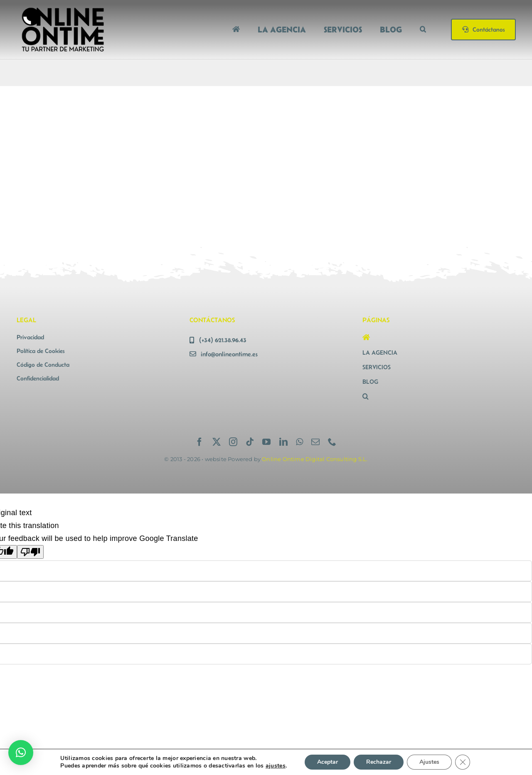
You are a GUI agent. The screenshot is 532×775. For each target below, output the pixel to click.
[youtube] (266, 442)
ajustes (276, 766)
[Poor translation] (30, 552)
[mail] (315, 442)
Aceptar (328, 762)
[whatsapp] (299, 442)
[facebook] (199, 442)
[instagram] (233, 442)
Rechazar (379, 762)
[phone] (332, 442)
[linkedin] (283, 442)
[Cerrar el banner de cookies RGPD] (463, 762)
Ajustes (429, 762)
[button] (423, 29)
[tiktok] (250, 442)
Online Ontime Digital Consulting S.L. (315, 459)
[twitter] (217, 442)
